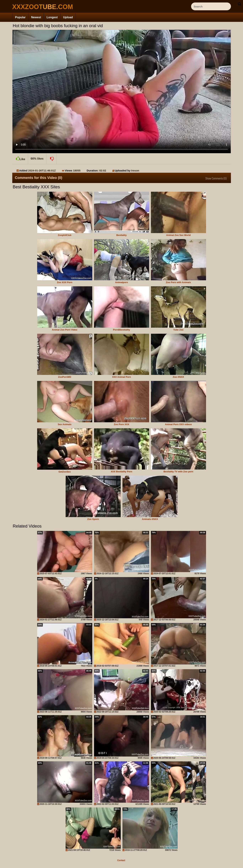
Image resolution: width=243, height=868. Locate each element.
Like (20, 157)
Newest (36, 17)
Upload (68, 17)
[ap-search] (211, 6)
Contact (121, 860)
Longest (52, 17)
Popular (20, 17)
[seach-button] (239, 4)
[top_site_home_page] (39, 7)
